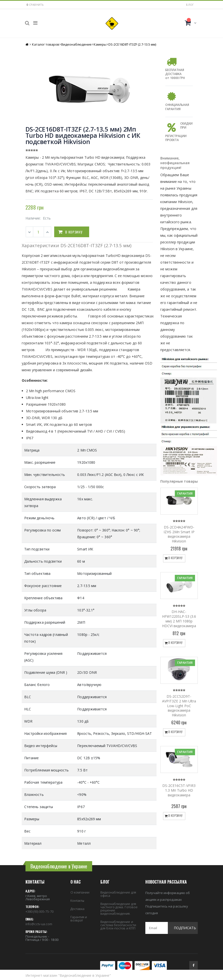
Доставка (78, 909)
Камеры (100, 44)
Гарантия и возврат (79, 919)
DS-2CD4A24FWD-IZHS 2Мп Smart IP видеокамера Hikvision (179, 534)
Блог (190, 5)
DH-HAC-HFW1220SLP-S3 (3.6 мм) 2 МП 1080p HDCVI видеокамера (179, 619)
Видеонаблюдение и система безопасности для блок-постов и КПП (118, 925)
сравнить (36, 5)
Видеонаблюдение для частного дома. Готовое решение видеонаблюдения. (119, 909)
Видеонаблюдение (76, 44)
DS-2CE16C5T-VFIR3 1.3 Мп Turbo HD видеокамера (179, 790)
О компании (80, 892)
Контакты (77, 901)
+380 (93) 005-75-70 (39, 911)
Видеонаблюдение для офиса (118, 894)
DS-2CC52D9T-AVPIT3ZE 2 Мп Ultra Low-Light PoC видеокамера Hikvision (179, 706)
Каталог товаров (46, 44)
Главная (27, 44)
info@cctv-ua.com (39, 924)
